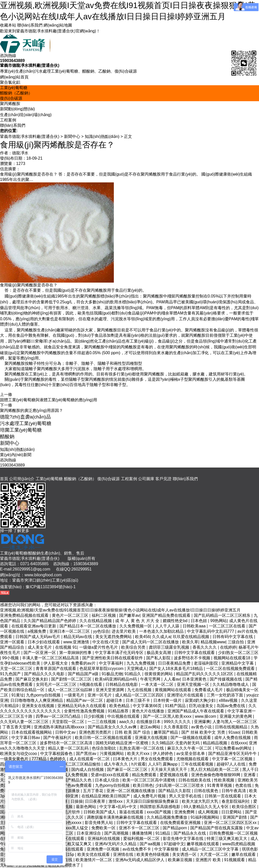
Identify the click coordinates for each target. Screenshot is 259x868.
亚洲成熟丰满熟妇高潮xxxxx (60, 727)
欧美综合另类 (134, 647)
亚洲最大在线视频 (152, 738)
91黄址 (18, 695)
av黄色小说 (202, 727)
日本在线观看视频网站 (32, 732)
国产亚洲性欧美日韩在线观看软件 (113, 658)
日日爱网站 (232, 812)
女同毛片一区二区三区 (57, 684)
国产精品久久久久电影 (45, 674)
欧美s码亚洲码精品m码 (116, 679)
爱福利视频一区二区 (142, 839)
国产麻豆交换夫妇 (32, 679)
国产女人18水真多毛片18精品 (177, 669)
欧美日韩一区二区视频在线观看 (104, 738)
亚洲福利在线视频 (104, 839)
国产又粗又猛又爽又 (74, 844)
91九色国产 (11, 674)
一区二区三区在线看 (228, 626)
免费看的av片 (84, 663)
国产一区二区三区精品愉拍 (77, 764)
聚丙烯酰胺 (10, 104)
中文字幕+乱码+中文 (118, 807)
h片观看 (138, 764)
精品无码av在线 (78, 637)
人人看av (172, 679)
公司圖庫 (146, 479)
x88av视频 (229, 700)
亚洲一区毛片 (100, 695)
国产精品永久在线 (190, 833)
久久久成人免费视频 (70, 775)
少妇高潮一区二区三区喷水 (180, 785)
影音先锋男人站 (99, 823)
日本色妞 (199, 621)
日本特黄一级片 (168, 700)
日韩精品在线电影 (122, 684)
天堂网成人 (137, 669)
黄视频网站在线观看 (174, 690)
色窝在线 (244, 785)
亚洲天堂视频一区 (193, 684)
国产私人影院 (159, 658)
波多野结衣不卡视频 (192, 658)
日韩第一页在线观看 (223, 796)
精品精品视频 (215, 743)
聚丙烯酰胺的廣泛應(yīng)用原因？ (31, 410)
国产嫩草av (129, 615)
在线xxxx (239, 743)
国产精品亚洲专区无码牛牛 (233, 754)
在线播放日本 (149, 722)
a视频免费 (37, 631)
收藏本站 (8, 25)
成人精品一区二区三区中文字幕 (211, 849)
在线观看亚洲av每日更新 (34, 626)
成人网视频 (208, 812)
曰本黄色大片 (126, 759)
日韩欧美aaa (195, 626)
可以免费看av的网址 (234, 748)
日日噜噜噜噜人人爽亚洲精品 (37, 700)
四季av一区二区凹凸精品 (59, 716)
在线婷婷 (228, 647)
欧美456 (143, 637)
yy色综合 (101, 631)
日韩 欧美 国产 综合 (133, 732)
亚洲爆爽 (202, 722)
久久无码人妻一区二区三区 (25, 722)
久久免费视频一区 (136, 626)
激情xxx (116, 801)
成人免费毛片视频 (150, 796)
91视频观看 (235, 860)
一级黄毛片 (75, 695)
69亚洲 (72, 796)
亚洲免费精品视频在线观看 (25, 615)
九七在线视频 (140, 690)
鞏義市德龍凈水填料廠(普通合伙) (30, 136)
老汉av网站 (151, 727)
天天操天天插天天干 (169, 769)
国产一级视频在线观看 (191, 738)
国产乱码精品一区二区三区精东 (223, 615)
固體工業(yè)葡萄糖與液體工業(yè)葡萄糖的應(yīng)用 (49, 400)
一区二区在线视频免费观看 (231, 669)
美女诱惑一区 (185, 854)
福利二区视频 (104, 615)
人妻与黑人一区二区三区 (235, 722)
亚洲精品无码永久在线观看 (82, 706)
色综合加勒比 (104, 748)
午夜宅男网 (151, 679)
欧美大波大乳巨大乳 (201, 801)
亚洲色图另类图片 (96, 732)
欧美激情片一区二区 (94, 860)
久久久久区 (74, 817)
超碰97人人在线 (231, 764)
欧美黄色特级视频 (153, 854)
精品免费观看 (145, 775)
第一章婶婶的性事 (76, 653)
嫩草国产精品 (166, 732)
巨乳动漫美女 (202, 706)
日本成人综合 (107, 780)
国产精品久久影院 (175, 791)
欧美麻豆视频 (181, 860)
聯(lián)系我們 (30, 25)
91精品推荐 (119, 711)
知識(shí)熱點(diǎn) (102, 136)
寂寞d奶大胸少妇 (201, 700)
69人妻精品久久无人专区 (207, 807)
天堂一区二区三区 (17, 669)
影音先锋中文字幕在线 (184, 839)
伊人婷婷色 (163, 754)
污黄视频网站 (112, 754)
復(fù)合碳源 (11, 98)
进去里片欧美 (124, 631)
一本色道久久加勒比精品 (162, 631)
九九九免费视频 (141, 663)
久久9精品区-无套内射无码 (176, 743)
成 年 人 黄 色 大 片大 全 (138, 621)
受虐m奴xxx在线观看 (110, 775)
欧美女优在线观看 (94, 854)
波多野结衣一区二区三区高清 (67, 743)
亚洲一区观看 (13, 642)
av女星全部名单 (191, 754)
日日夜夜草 (96, 801)
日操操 (77, 801)
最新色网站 (87, 807)
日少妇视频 (94, 716)
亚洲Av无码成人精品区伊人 (141, 860)
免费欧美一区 (104, 828)
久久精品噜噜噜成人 (231, 684)
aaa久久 (127, 722)
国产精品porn (175, 828)
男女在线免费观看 (157, 759)
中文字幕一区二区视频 (233, 759)
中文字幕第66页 (148, 706)
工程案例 (8, 120)
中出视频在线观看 (124, 716)
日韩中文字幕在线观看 (195, 653)
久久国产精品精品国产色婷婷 (50, 621)
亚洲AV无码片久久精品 (116, 844)
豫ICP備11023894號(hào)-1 (50, 587)
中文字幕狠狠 (167, 849)
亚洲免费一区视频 (103, 849)
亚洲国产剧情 (235, 817)
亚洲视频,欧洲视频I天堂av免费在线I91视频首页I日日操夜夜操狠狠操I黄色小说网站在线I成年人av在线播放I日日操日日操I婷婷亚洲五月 (120, 610)
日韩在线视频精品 (232, 727)
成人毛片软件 (69, 812)
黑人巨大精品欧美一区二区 (215, 769)
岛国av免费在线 (231, 706)
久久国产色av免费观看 (72, 785)
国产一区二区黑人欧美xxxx (168, 716)
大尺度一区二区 (214, 854)
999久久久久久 (178, 722)
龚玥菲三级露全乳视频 (169, 647)
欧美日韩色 (143, 785)
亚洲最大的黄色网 (236, 716)
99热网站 (219, 621)
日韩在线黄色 (207, 791)
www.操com (206, 716)
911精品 (163, 833)
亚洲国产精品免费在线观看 (167, 615)
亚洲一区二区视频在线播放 (131, 791)
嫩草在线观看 (244, 854)
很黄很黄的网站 (159, 674)
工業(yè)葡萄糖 (14, 88)
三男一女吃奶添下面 (225, 695)
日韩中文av (66, 732)
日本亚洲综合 (89, 833)
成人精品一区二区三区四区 (140, 695)
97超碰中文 (174, 844)
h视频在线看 (91, 684)
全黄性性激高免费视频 (85, 711)
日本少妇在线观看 (44, 642)
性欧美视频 (225, 780)
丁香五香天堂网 (17, 727)
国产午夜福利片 (58, 738)
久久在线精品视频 (96, 621)
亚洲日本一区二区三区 (70, 631)
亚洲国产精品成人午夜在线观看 (196, 711)
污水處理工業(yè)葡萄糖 (26, 423)
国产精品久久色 (78, 780)
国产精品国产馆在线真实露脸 (217, 828)
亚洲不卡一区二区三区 (140, 828)
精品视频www (213, 642)
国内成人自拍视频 (88, 769)
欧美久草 (190, 642)
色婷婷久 (58, 759)
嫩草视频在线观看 (203, 844)
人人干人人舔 (168, 626)
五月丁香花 (94, 791)
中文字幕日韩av (26, 738)
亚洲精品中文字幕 (238, 663)
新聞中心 (72, 136)
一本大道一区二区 (158, 684)
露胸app (171, 764)
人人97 (154, 764)
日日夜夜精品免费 (175, 663)
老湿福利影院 (206, 663)
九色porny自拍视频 (44, 695)
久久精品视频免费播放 (167, 817)
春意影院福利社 (236, 801)
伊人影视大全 (56, 663)
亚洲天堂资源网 (110, 690)
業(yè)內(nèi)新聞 (16, 455)
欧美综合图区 (245, 807)
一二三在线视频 (102, 722)
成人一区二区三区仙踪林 (71, 690)
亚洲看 (250, 775)
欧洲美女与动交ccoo (19, 754)
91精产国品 (176, 706)
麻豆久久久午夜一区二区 (190, 748)
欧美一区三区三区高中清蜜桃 (149, 780)
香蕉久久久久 (205, 647)
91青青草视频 (220, 785)
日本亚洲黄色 (195, 679)
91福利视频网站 (205, 817)
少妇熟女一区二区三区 (238, 653)
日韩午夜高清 (234, 791)
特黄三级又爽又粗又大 (227, 839)
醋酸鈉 (7, 437)
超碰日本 (115, 700)
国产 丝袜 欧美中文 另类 (204, 732)
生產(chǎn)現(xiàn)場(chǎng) (26, 115)
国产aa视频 (150, 844)
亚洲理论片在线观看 (186, 695)
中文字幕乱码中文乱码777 (211, 631)
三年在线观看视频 (198, 764)
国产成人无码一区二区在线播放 (151, 642)
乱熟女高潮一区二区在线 (142, 748)
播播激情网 (142, 833)
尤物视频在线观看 (193, 759)
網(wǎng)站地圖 (58, 25)
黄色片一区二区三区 (71, 615)
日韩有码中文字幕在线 (233, 637)
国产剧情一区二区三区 (72, 679)
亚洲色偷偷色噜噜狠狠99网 (216, 775)
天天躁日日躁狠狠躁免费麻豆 (153, 801)
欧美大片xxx (139, 754)
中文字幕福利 (112, 663)
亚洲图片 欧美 (209, 860)
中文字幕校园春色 (57, 754)
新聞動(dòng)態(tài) (17, 109)
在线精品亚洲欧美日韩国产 (106, 796)
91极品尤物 (112, 674)
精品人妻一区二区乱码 (69, 748)
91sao (234, 732)
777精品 (40, 759)
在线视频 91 (66, 647)
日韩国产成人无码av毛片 (38, 637)
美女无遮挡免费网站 (114, 637)
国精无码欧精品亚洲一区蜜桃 (122, 743)
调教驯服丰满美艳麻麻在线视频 (116, 817)
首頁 (4, 479)
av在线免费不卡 (137, 849)
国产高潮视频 (117, 833)
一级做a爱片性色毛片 (99, 647)
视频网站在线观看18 (232, 658)
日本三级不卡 (138, 700)
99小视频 (11, 658)
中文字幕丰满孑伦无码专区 (120, 653)
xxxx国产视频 (159, 812)
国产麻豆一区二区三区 (128, 769)
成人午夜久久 (116, 764)
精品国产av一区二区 (85, 700)
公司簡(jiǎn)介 (22, 479)
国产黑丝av (87, 754)
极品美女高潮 (159, 653)
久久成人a (161, 637)
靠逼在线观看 (132, 812)
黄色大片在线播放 (148, 711)
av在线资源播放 (66, 791)
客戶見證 (163, 479)
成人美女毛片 (40, 647)
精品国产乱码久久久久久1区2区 (205, 674)
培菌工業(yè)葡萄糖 (21, 430)
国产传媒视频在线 (226, 679)
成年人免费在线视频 (233, 738)
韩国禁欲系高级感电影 (161, 807)
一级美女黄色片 (15, 759)
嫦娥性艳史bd (176, 621)
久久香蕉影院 (176, 727)
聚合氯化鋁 (10, 82)
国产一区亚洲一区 (40, 653)
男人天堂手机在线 (186, 796)
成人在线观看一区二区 (90, 759)
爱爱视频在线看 (174, 775)
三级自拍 (236, 642)
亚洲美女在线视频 (38, 706)
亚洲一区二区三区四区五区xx (231, 823)
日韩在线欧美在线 (195, 780)
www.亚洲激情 (77, 642)
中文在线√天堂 (106, 642)
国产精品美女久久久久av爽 (113, 727)
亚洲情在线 (124, 854)
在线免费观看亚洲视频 (181, 823)
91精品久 (133, 674)
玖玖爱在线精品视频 (191, 637)
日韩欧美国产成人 (100, 812)
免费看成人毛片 (209, 690)
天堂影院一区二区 (69, 722)
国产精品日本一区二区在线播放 (88, 626)
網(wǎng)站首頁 (14, 77)
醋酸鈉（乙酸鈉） (16, 93)
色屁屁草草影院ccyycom (102, 669)
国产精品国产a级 (84, 674)
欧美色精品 (120, 706)
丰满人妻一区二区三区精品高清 (51, 658)
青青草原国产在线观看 (56, 669)
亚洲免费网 (185, 812)
